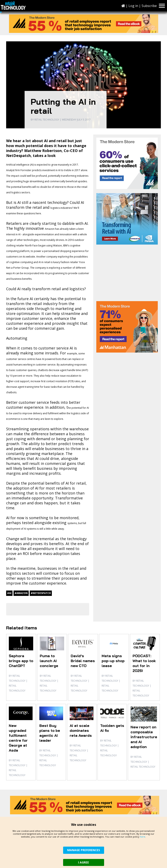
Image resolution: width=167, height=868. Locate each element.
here (143, 837)
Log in (133, 6)
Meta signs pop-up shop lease (113, 661)
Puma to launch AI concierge (49, 661)
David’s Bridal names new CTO (83, 661)
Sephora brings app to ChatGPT (21, 661)
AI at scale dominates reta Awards (81, 730)
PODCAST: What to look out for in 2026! (144, 663)
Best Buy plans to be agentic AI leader (50, 733)
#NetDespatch (41, 593)
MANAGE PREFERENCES (84, 850)
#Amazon (21, 593)
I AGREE (83, 862)
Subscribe (149, 6)
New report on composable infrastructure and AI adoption (144, 737)
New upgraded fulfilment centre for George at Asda (18, 738)
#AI (9, 593)
